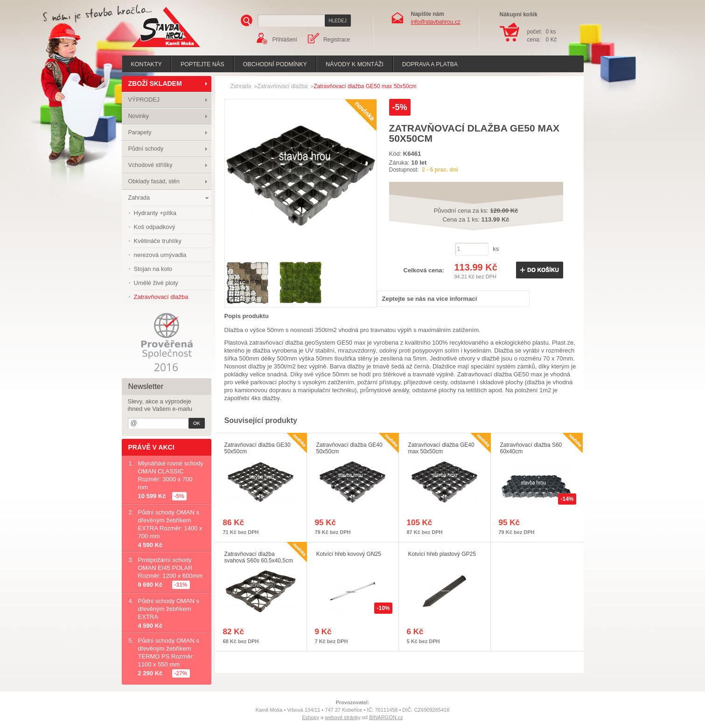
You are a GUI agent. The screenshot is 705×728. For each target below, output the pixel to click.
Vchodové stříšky (150, 165)
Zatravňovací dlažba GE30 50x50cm (258, 448)
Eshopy (311, 717)
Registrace (337, 40)
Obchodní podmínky (275, 64)
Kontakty (147, 64)
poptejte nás (202, 64)
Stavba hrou (152, 48)
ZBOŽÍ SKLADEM (155, 83)
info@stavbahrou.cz (436, 22)
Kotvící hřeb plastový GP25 (442, 554)
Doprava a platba (430, 64)
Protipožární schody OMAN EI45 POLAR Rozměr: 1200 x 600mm (171, 568)
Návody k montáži (355, 64)
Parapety (140, 132)
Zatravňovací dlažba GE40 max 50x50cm (441, 448)
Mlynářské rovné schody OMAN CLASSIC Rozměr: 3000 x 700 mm (171, 475)
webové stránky (342, 717)
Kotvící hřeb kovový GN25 (349, 554)
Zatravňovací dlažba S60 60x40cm (531, 448)
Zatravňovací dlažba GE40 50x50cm (349, 448)
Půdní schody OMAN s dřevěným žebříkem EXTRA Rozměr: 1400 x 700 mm (170, 524)
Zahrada (139, 198)
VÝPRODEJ (144, 100)
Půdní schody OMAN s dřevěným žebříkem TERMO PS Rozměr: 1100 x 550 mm (169, 652)
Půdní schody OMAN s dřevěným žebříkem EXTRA (169, 609)
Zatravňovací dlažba (282, 86)
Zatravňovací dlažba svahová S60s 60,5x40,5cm (259, 557)
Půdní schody (146, 149)
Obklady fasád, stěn (154, 181)
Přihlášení (285, 40)
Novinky (139, 116)
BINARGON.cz (386, 717)
